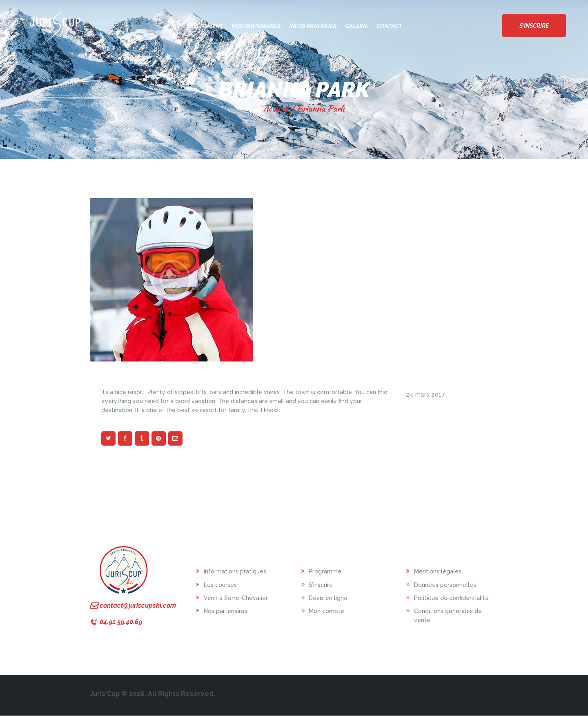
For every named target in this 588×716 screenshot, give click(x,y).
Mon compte (326, 611)
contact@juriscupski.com (138, 606)
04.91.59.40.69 (121, 622)
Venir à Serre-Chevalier (236, 598)
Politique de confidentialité (451, 598)
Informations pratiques (235, 571)
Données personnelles (445, 585)
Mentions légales (438, 571)
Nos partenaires (226, 611)
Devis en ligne (328, 598)
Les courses (220, 585)
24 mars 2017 (425, 395)
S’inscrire (321, 585)
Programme (325, 571)
